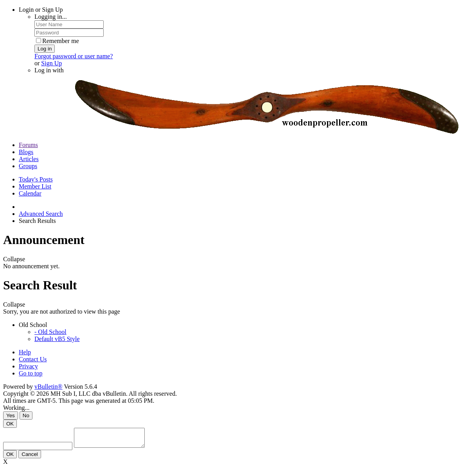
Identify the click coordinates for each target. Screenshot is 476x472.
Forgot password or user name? (74, 56)
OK (10, 424)
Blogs (26, 152)
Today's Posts (36, 179)
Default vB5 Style (57, 339)
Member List (35, 186)
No (26, 415)
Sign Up (51, 63)
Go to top (31, 373)
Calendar (30, 193)
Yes (11, 415)
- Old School (50, 332)
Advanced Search (41, 214)
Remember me (57, 41)
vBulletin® (48, 387)
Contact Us (33, 359)
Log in (45, 49)
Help (25, 352)
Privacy (28, 366)
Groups (28, 166)
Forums (28, 145)
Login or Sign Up (41, 10)
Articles (29, 159)
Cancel (30, 458)
